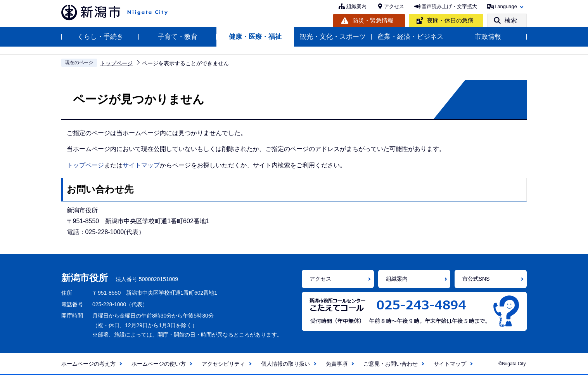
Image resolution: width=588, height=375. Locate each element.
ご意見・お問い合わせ (391, 364)
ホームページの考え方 (88, 364)
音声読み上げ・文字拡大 (449, 6)
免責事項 (337, 364)
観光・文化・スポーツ (333, 37)
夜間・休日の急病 (450, 20)
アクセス (394, 6)
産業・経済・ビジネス (410, 37)
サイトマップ (141, 165)
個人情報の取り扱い (285, 364)
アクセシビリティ (223, 364)
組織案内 (356, 6)
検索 (511, 20)
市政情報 (488, 37)
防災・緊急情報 (373, 20)
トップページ (116, 63)
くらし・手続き (100, 37)
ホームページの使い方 (159, 364)
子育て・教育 (178, 37)
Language (506, 6)
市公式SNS (476, 279)
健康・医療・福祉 (255, 37)
